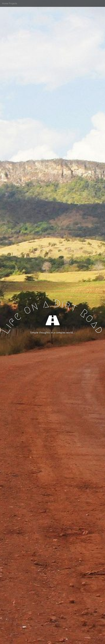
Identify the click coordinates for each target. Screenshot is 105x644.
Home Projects (10, 3)
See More (52, 344)
